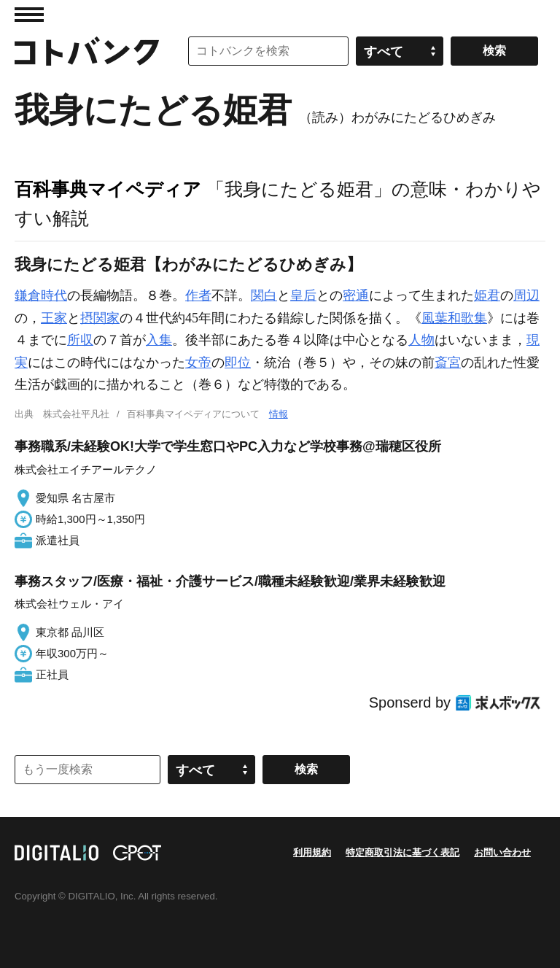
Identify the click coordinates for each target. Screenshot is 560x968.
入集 (159, 340)
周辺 (526, 295)
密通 (356, 295)
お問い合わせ (502, 852)
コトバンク (87, 51)
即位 (238, 363)
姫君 (487, 295)
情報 (279, 414)
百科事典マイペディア (108, 189)
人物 (421, 340)
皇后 (303, 295)
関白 (264, 295)
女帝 (198, 363)
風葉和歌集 (454, 318)
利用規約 (312, 852)
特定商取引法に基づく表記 (402, 852)
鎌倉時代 (41, 295)
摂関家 (100, 318)
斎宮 (448, 363)
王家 (54, 318)
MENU (29, 15)
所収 (80, 340)
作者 (198, 295)
